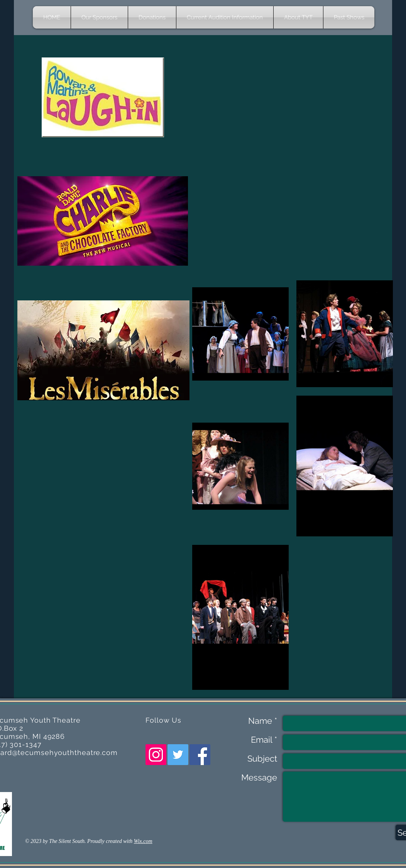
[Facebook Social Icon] (200, 755)
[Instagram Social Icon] (156, 755)
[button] (298, 17)
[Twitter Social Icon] (178, 755)
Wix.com (143, 841)
